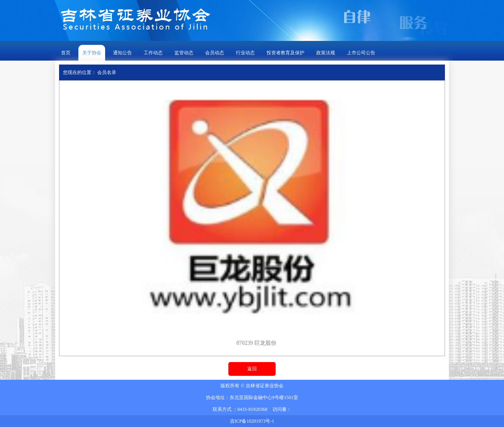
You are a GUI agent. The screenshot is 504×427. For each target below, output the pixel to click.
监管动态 (184, 53)
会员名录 (107, 72)
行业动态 (245, 53)
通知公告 (122, 53)
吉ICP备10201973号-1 (252, 421)
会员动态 (215, 53)
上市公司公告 (361, 53)
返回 (252, 369)
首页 (66, 53)
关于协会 (92, 53)
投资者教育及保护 (285, 53)
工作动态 (153, 53)
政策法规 (326, 53)
